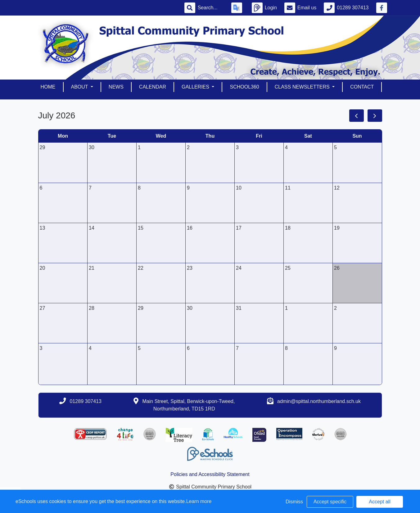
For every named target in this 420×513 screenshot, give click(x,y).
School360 (244, 87)
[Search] (211, 8)
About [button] (80, 87)
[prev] (357, 116)
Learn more (199, 501)
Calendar (153, 87)
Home (48, 87)
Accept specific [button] (330, 502)
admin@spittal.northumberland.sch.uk (319, 401)
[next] (375, 116)
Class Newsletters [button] (303, 87)
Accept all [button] (379, 502)
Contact (362, 87)
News (116, 87)
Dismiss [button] (294, 502)
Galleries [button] (196, 87)
